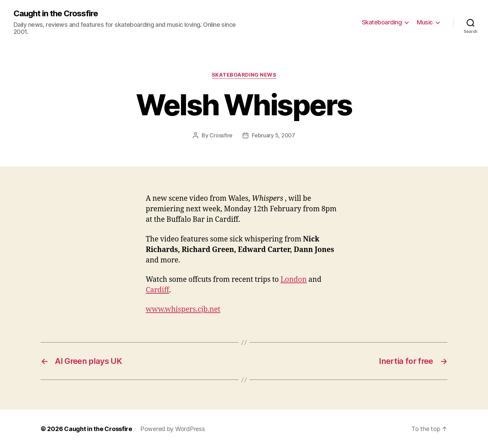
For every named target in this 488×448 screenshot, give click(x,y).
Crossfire (221, 135)
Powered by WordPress (173, 429)
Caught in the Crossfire (56, 14)
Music (425, 22)
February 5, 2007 (273, 135)
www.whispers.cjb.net (183, 309)
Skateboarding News (244, 75)
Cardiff (157, 290)
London (294, 280)
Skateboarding (382, 22)
